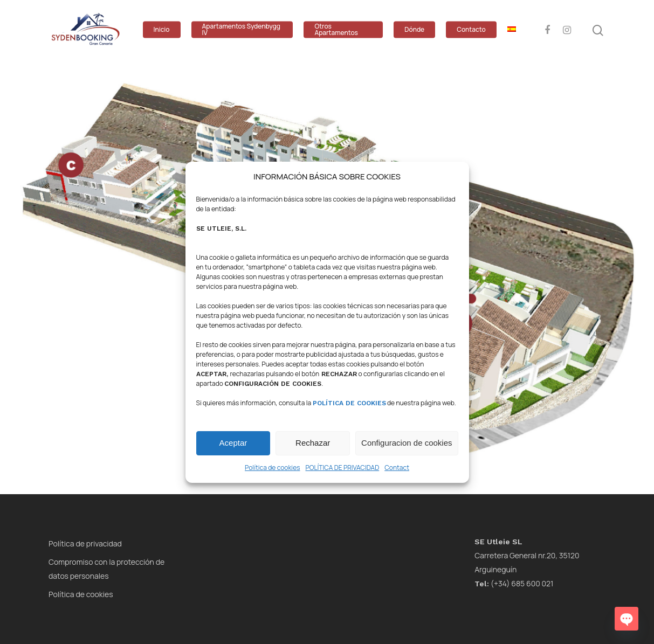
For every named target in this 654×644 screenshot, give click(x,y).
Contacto (471, 30)
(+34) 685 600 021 (514, 583)
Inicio (162, 30)
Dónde (414, 30)
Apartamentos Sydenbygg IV (241, 30)
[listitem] (119, 183)
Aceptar (233, 443)
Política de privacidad (85, 543)
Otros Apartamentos (336, 30)
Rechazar (313, 443)
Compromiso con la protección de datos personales (106, 569)
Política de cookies (272, 468)
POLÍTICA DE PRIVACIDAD (342, 468)
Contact (397, 468)
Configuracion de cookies (407, 443)
